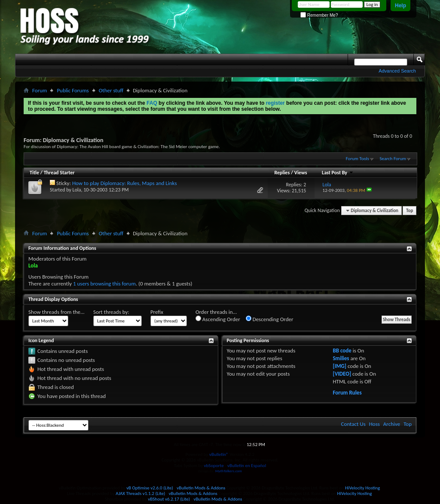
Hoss (374, 424)
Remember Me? (319, 15)
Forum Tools (357, 159)
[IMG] (339, 366)
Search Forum (393, 159)
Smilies (341, 358)
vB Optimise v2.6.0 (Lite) (150, 488)
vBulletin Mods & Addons (201, 488)
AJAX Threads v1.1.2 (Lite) (140, 493)
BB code (342, 351)
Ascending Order (218, 319)
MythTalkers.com (229, 471)
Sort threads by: (111, 312)
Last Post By (338, 173)
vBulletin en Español (247, 466)
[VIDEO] (342, 374)
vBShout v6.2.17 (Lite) (169, 499)
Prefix (157, 312)
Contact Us (353, 424)
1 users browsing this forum (104, 284)
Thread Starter (59, 173)
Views (301, 173)
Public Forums (73, 90)
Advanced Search (397, 71)
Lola (77, 190)
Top (409, 211)
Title (34, 173)
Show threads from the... (57, 312)
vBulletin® (219, 454)
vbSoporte (214, 466)
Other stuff (111, 90)
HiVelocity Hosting (362, 488)
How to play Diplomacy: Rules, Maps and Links (125, 183)
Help (400, 6)
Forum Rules (347, 393)
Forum (40, 90)
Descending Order (270, 319)
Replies (282, 173)
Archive (392, 424)
